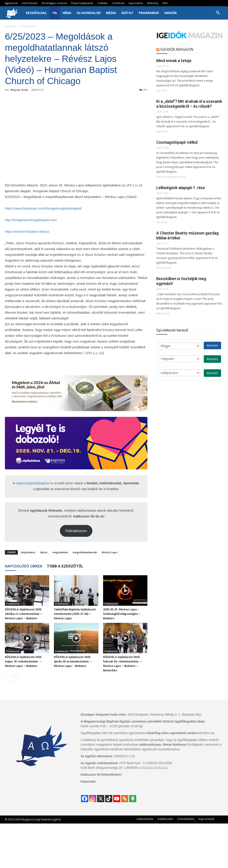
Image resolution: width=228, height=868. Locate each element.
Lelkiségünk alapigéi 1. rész (181, 188)
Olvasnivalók (89, 13)
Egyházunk (11, 3)
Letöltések (118, 3)
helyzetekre (28, 552)
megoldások (60, 552)
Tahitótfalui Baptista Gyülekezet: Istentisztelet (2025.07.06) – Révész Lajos (75, 614)
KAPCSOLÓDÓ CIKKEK (24, 566)
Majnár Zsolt (19, 90)
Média (111, 13)
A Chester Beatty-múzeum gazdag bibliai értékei (187, 235)
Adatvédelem (145, 819)
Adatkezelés (165, 819)
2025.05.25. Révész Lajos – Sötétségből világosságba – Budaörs (122, 614)
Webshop (153, 3)
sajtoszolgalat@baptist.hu (35, 483)
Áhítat (127, 13)
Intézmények (30, 3)
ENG (165, 3)
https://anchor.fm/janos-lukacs (27, 231)
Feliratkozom (76, 531)
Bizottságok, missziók (54, 3)
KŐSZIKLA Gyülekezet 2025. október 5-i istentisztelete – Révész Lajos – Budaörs (24, 614)
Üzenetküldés (186, 819)
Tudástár (103, 3)
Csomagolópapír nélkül (177, 142)
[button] (218, 13)
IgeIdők (171, 13)
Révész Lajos (110, 552)
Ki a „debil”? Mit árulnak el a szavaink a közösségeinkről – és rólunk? (189, 104)
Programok (149, 13)
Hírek (67, 13)
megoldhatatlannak (85, 552)
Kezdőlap (11, 26)
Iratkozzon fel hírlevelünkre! (101, 775)
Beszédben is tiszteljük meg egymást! (181, 281)
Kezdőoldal (36, 13)
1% (55, 13)
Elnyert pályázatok (82, 3)
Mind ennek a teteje (174, 61)
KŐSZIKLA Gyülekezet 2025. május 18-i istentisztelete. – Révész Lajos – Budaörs (24, 661)
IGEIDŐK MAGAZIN (177, 49)
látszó (44, 552)
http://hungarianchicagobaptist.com (31, 220)
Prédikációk (13, 604)
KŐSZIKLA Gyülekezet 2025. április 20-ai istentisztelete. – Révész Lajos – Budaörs (73, 661)
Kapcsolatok (136, 3)
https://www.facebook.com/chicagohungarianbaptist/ (43, 208)
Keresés (212, 345)
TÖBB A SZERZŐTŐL (65, 566)
